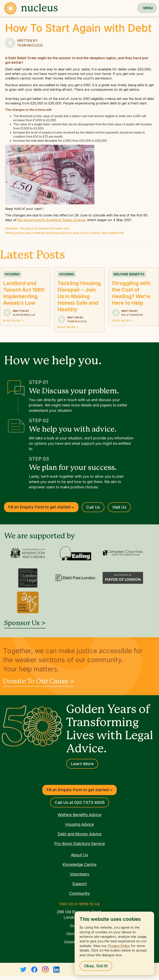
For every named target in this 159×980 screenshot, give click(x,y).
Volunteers (79, 874)
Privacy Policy (119, 946)
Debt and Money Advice (80, 834)
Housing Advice (79, 824)
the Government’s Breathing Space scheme (51, 220)
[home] (29, 8)
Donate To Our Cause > (39, 681)
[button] (148, 8)
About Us (79, 855)
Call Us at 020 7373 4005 (80, 802)
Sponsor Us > (25, 623)
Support (80, 884)
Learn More (82, 764)
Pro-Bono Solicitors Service (79, 844)
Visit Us (119, 507)
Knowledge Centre (79, 865)
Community (79, 893)
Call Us (93, 507)
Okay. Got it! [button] (96, 966)
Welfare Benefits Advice (79, 815)
